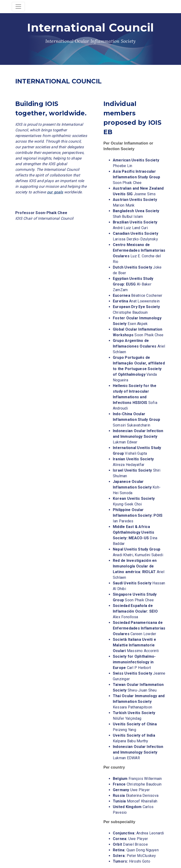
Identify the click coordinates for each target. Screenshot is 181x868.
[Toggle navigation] (18, 7)
